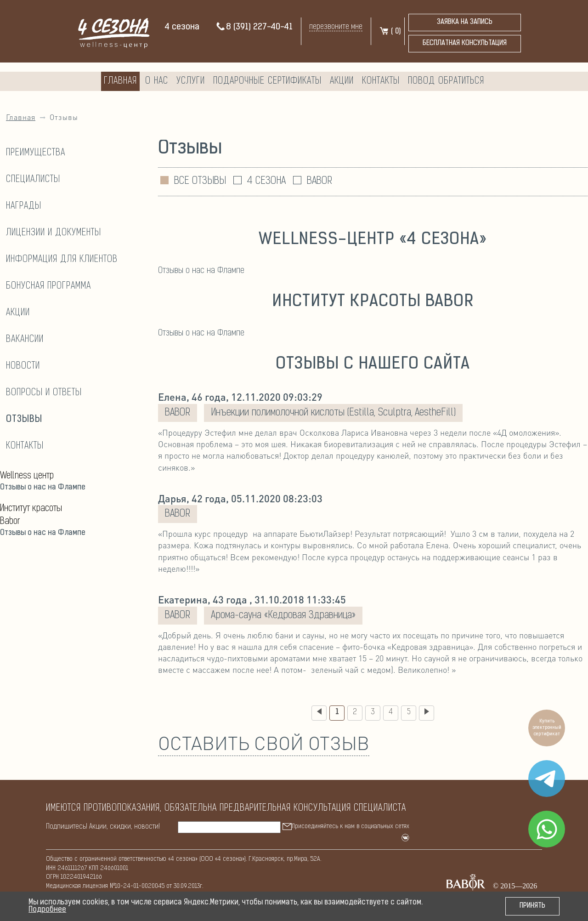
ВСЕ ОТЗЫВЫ (200, 181)
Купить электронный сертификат (547, 728)
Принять (532, 906)
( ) (390, 32)
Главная (120, 81)
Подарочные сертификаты (267, 81)
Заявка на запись (465, 22)
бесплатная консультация (465, 43)
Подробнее (47, 910)
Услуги (191, 81)
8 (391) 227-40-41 (254, 27)
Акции (342, 81)
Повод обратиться (446, 81)
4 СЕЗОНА (266, 181)
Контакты (381, 81)
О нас (157, 81)
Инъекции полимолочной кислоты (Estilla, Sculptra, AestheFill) (333, 413)
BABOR (319, 181)
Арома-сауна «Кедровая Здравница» (283, 616)
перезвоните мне (336, 27)
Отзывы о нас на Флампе (43, 488)
